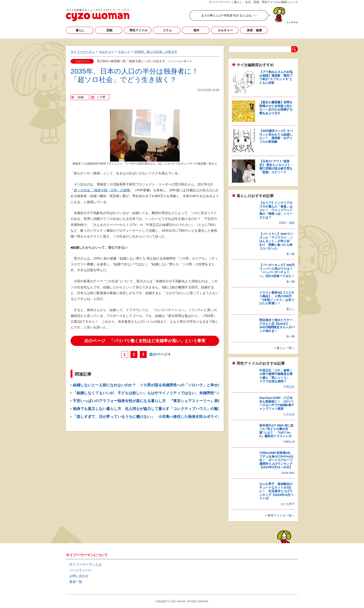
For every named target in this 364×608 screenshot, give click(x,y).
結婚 (81, 97)
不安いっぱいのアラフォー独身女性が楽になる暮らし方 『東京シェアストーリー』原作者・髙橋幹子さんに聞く (168, 401)
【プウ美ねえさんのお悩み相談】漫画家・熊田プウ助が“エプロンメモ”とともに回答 (276, 77)
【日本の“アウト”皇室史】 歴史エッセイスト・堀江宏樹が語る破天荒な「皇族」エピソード (276, 167)
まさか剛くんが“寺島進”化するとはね (226, 15)
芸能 (109, 30)
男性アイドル (138, 30)
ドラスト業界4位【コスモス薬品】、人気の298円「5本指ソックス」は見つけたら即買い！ (277, 298)
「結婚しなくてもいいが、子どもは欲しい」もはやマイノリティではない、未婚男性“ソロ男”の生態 (156, 393)
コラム (167, 30)
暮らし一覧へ (286, 348)
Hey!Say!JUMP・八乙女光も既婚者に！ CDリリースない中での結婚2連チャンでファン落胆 (277, 403)
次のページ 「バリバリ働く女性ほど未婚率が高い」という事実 (145, 341)
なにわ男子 (288, 504)
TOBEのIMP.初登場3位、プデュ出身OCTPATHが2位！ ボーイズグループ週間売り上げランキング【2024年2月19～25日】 (276, 460)
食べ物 (290, 254)
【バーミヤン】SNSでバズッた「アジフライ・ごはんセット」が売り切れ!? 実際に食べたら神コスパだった (276, 241)
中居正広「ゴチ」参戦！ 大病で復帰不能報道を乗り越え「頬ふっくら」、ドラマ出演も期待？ (277, 376)
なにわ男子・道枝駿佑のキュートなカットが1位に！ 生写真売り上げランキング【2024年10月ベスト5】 (276, 491)
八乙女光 (289, 414)
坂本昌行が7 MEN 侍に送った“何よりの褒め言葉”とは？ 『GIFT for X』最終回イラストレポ (276, 431)
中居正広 (289, 387)
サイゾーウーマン (98, 15)
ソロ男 (101, 97)
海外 (196, 30)
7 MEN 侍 (289, 442)
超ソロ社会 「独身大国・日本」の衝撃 (102, 190)
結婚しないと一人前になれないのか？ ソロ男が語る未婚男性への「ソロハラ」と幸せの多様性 (153, 385)
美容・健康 (254, 30)
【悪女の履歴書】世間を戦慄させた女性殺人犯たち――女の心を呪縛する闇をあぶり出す (276, 108)
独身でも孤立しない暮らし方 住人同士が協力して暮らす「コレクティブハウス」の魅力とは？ (153, 409)
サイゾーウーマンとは (85, 564)
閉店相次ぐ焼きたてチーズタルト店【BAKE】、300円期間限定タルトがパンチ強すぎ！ (277, 325)
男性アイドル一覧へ (281, 515)
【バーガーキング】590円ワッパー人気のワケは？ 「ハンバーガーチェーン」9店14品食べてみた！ (277, 270)
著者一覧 (76, 582)
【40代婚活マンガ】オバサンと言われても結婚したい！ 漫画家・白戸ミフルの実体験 (276, 136)
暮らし (80, 30)
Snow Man (288, 473)
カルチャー (225, 30)
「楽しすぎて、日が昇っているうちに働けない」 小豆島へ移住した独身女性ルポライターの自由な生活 (160, 417)
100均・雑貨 (287, 223)
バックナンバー (81, 570)
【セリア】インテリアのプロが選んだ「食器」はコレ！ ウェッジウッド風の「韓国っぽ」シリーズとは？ (276, 210)
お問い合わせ (79, 576)
